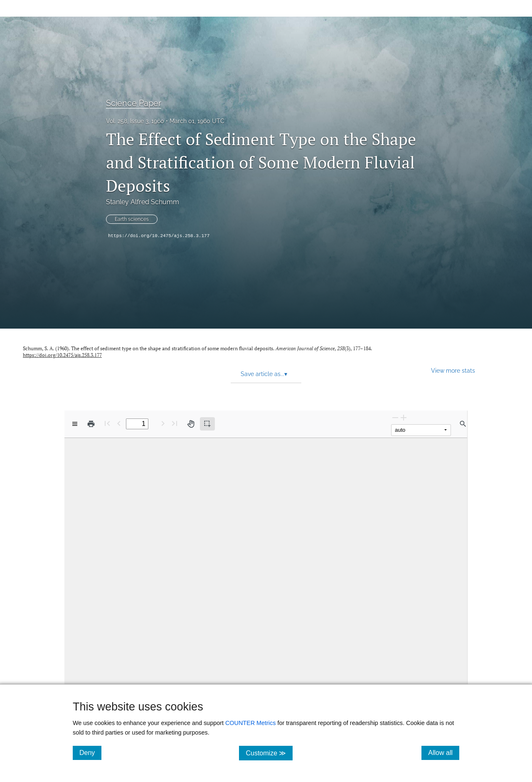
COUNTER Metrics (251, 723)
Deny (90, 752)
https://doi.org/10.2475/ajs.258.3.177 (159, 236)
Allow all (444, 752)
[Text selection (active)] (207, 424)
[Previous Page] (119, 423)
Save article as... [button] (264, 374)
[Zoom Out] (395, 417)
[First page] (107, 423)
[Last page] (175, 423)
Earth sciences (132, 219)
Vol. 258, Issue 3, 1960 (135, 121)
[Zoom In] (404, 417)
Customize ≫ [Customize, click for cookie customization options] (269, 753)
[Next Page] (163, 423)
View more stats (453, 370)
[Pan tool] (191, 424)
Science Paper (134, 103)
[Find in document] (463, 424)
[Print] (91, 424)
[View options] (75, 424)
